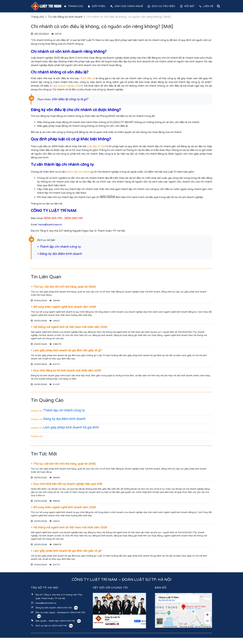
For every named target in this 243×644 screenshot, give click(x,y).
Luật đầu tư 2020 (97, 146)
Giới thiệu (97, 6)
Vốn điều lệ (88, 78)
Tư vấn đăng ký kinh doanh (65, 17)
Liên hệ (206, 6)
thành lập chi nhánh (78, 172)
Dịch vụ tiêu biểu (161, 6)
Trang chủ (73, 6)
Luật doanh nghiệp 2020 (67, 86)
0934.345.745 (67, 621)
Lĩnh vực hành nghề (126, 6)
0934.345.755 (64, 608)
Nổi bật (187, 6)
